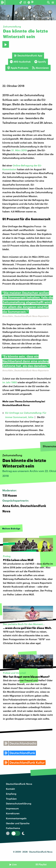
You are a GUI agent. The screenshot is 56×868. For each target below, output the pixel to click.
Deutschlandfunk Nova (19, 784)
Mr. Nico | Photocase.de (44, 17)
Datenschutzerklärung (19, 803)
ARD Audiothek (20, 62)
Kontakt (10, 789)
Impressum (12, 808)
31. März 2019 (19, 150)
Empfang (11, 794)
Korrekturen (13, 813)
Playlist (43, 864)
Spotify (40, 62)
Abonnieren (40, 68)
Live (14, 864)
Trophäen (11, 799)
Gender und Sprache (18, 823)
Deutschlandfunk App (28, 55)
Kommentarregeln (16, 818)
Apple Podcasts (18, 68)
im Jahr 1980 (10, 382)
